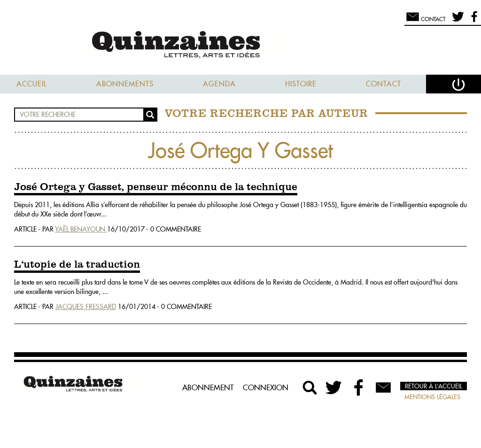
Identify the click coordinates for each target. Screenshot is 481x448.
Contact (384, 84)
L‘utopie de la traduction (77, 265)
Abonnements (125, 84)
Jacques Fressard (86, 307)
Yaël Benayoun (81, 229)
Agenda (219, 84)
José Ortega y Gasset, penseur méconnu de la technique (156, 187)
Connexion (266, 387)
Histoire (301, 84)
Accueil (32, 84)
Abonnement (208, 387)
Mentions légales (432, 397)
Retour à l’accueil (434, 386)
